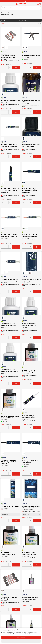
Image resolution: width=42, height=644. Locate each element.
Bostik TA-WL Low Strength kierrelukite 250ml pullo (30, 598)
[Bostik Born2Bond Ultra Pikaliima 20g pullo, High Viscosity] (11, 306)
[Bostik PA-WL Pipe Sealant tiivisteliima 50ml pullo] (11, 535)
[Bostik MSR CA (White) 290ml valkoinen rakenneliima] (31, 489)
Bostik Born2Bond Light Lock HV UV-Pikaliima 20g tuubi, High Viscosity (31, 191)
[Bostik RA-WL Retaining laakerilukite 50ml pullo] (31, 535)
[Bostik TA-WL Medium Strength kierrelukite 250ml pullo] (31, 624)
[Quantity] (6, 68)
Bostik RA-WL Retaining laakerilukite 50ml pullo (29, 554)
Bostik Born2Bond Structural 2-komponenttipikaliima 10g (11, 280)
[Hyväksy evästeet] (21, 637)
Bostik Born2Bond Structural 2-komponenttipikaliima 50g (31, 280)
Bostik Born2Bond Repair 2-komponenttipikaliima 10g (30, 236)
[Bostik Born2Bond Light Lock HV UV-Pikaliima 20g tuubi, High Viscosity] (31, 171)
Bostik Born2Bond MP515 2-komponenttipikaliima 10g (10, 236)
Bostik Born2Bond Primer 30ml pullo (31, 101)
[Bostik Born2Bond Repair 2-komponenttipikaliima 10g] (31, 217)
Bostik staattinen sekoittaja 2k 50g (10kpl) (10, 598)
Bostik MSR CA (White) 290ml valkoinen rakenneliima (31, 507)
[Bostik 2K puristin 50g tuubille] (31, 36)
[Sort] (11, 20)
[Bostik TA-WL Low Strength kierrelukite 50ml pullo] (11, 624)
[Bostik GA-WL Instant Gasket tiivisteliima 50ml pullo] (11, 398)
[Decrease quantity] (2, 68)
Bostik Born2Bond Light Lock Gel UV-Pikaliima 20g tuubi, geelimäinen (10, 191)
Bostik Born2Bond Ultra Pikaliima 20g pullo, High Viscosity (9, 325)
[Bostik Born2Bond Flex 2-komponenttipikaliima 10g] (11, 127)
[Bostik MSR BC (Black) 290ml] (11, 489)
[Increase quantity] (10, 68)
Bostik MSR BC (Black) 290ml (10, 506)
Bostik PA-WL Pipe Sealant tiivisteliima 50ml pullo (9, 554)
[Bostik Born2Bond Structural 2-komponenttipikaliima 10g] (11, 262)
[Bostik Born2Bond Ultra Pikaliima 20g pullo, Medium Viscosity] (11, 352)
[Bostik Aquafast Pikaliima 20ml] (11, 82)
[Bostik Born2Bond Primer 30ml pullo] (31, 82)
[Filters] (31, 20)
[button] (39, 23)
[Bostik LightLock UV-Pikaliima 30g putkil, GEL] (31, 442)
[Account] (38, 4)
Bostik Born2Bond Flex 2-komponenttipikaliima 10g (9, 145)
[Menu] (2, 4)
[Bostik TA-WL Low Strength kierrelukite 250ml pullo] (31, 580)
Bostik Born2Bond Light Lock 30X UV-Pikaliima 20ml (31, 145)
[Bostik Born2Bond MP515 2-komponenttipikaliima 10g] (11, 217)
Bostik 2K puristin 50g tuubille (31, 55)
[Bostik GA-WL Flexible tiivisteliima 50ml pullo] (31, 352)
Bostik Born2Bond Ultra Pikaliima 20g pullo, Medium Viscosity (10, 371)
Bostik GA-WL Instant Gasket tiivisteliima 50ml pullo (10, 417)
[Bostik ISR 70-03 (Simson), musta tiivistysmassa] (31, 398)
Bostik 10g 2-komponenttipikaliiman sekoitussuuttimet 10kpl (8, 56)
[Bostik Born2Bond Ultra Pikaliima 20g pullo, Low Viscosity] (31, 306)
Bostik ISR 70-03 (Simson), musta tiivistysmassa (30, 417)
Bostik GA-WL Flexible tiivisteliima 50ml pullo (29, 371)
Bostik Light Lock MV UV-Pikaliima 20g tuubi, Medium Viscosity (10, 462)
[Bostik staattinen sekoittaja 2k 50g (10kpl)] (11, 580)
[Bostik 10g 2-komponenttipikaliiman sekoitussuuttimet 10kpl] (11, 36)
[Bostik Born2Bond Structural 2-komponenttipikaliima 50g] (31, 262)
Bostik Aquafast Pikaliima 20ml (10, 101)
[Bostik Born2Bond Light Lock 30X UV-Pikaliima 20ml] (31, 127)
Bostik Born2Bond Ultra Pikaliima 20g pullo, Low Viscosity (29, 325)
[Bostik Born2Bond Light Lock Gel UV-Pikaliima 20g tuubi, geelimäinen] (11, 171)
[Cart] (40, 4)
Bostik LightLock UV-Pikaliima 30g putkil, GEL (31, 462)
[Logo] (21, 4)
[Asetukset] (21, 641)
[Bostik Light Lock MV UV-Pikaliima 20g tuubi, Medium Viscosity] (11, 442)
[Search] (21, 8)
